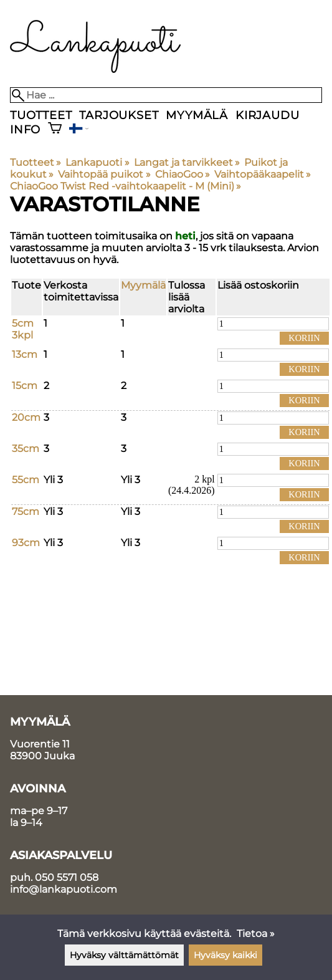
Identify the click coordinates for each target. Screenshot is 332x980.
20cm (26, 417)
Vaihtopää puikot (104, 174)
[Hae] (166, 95)
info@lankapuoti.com (64, 889)
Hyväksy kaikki (225, 955)
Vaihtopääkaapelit (263, 174)
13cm (25, 354)
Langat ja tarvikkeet (187, 162)
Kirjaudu (267, 115)
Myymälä (197, 115)
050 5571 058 (67, 877)
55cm (26, 480)
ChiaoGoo (183, 174)
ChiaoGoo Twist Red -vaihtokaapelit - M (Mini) (126, 186)
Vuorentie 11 (40, 744)
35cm (26, 449)
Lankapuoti (97, 162)
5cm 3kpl (23, 329)
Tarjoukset (119, 115)
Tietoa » (256, 934)
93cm (26, 543)
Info (25, 129)
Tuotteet (41, 115)
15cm (25, 386)
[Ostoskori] (55, 129)
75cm (26, 512)
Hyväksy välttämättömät (124, 955)
